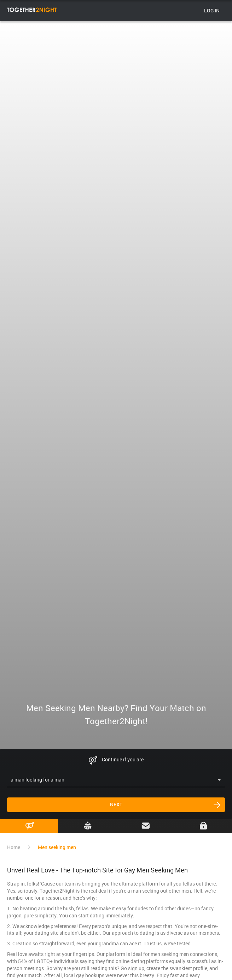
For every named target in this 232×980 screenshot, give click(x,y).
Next (116, 804)
